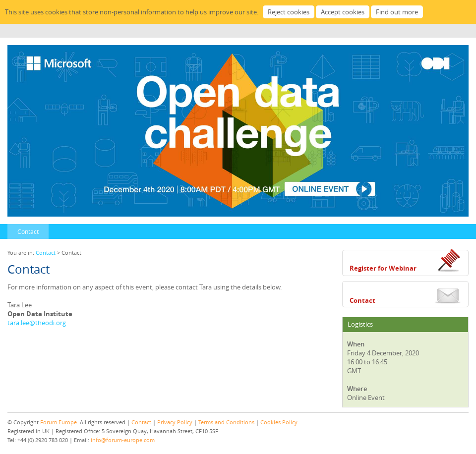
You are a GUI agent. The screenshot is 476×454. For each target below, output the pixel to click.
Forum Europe (59, 422)
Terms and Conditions (226, 422)
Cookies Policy (279, 422)
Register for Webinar (383, 268)
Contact (28, 231)
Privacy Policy (175, 422)
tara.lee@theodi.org (37, 323)
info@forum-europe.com (123, 440)
